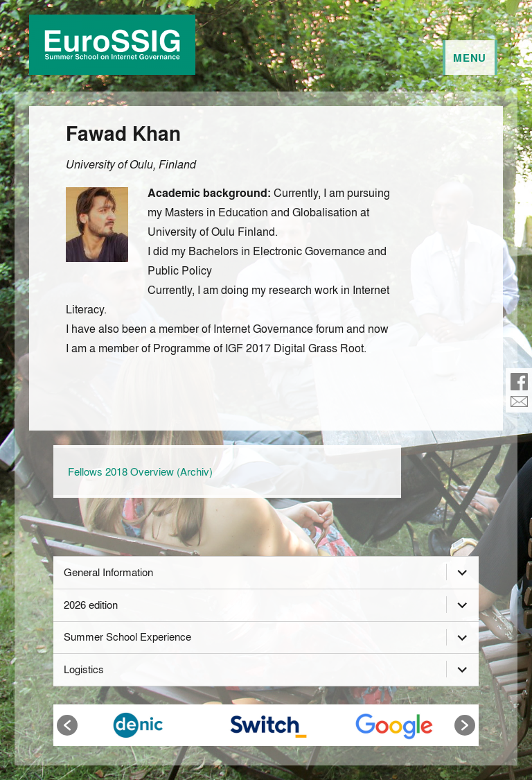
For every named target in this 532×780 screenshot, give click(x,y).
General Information (108, 572)
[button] (67, 725)
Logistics (84, 669)
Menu (470, 58)
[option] (138, 725)
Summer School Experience (127, 636)
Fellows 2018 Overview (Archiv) (140, 471)
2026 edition (91, 605)
